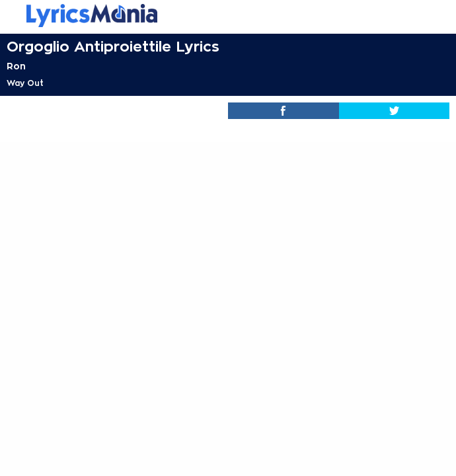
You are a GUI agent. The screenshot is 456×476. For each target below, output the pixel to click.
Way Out (25, 83)
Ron (16, 66)
